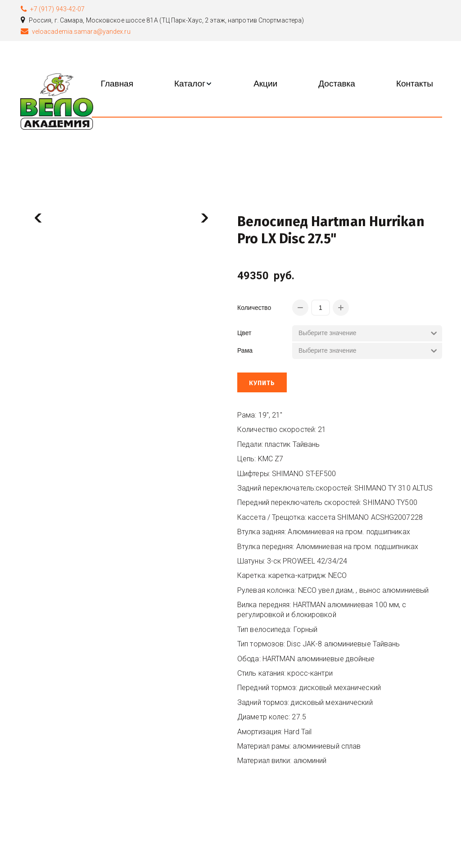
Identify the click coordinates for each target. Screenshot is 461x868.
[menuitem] (117, 84)
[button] (193, 84)
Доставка (337, 84)
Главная (117, 84)
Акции (265, 84)
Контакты (415, 84)
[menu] (267, 84)
